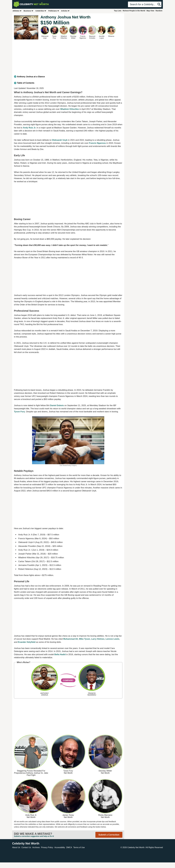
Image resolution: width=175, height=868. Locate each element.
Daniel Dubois (57, 405)
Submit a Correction (109, 835)
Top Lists (118, 11)
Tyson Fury (19, 412)
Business (28, 11)
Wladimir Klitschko (70, 109)
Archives (36, 847)
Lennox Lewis (112, 639)
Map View (150, 11)
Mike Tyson (85, 639)
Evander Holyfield (27, 642)
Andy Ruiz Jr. (30, 128)
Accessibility (60, 847)
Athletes (17, 11)
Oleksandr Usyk (60, 140)
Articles (65, 11)
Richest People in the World (134, 11)
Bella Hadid (60, 654)
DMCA (69, 847)
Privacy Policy (47, 847)
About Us (16, 847)
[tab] (68, 77)
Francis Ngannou (97, 143)
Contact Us (26, 847)
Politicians (54, 11)
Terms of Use (79, 847)
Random (159, 11)
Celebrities (41, 11)
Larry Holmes (98, 639)
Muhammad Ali (70, 639)
